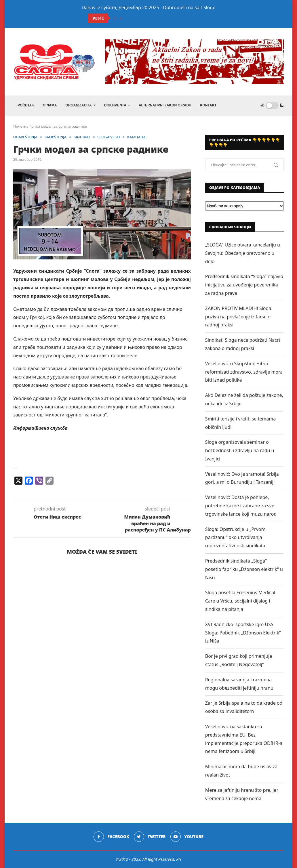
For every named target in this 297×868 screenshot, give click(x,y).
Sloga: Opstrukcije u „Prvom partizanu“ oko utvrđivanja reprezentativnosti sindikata (235, 538)
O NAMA (50, 105)
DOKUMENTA (115, 105)
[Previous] (115, 18)
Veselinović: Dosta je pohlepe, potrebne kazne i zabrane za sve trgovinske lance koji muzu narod (241, 506)
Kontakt (208, 105)
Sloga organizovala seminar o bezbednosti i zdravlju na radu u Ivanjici (240, 450)
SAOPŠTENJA (56, 137)
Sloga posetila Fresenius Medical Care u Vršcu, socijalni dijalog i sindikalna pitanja (240, 601)
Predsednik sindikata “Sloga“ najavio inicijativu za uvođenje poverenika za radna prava (244, 285)
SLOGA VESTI (109, 137)
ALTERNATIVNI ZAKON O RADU (165, 105)
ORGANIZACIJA (78, 105)
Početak (26, 105)
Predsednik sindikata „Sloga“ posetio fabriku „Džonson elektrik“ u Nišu (244, 569)
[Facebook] (111, 837)
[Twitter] (150, 837)
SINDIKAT (82, 137)
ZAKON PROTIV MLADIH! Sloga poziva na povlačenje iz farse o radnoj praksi (238, 317)
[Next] (121, 18)
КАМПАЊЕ (137, 137)
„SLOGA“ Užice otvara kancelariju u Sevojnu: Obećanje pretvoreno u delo (243, 253)
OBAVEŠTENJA (25, 137)
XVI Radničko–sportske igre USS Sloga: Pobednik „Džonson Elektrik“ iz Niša (243, 633)
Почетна (21, 126)
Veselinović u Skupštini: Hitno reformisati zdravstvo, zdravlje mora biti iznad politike (244, 372)
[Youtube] (187, 837)
